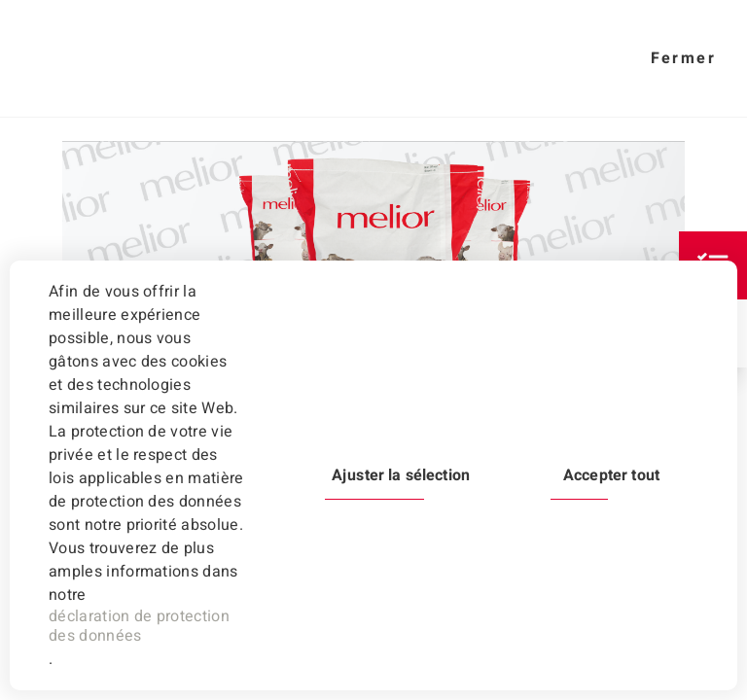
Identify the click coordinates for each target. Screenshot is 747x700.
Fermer (683, 58)
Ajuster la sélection (401, 475)
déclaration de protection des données (139, 626)
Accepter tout (611, 475)
